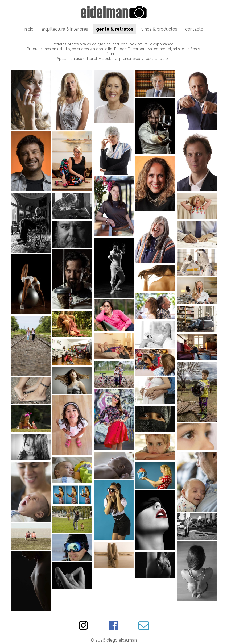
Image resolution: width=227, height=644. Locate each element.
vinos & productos (159, 29)
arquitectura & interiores (65, 29)
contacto (194, 29)
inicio (29, 29)
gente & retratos (115, 29)
